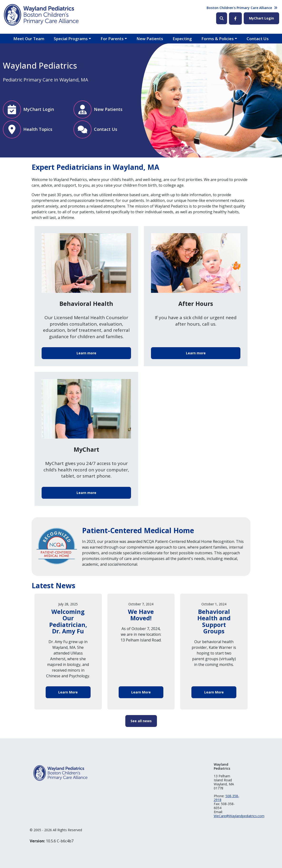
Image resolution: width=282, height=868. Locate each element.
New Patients (150, 39)
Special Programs (71, 39)
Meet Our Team (29, 39)
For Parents (112, 39)
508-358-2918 (226, 798)
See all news (141, 721)
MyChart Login (261, 18)
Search (222, 18)
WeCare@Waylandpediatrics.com (239, 816)
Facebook (235, 19)
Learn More (68, 692)
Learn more (86, 353)
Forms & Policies (218, 39)
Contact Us (258, 39)
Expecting (182, 39)
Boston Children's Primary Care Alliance (239, 8)
